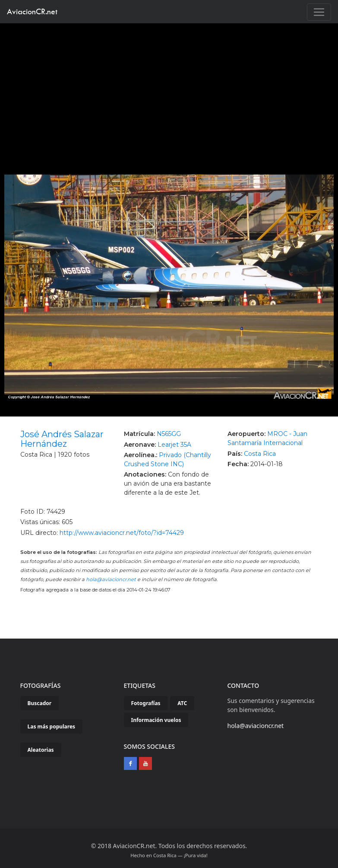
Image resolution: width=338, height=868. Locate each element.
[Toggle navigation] (319, 12)
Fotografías (146, 703)
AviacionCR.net (32, 11)
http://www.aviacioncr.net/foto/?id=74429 (122, 533)
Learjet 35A (174, 445)
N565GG (169, 434)
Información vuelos (156, 720)
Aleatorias (41, 750)
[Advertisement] (169, 88)
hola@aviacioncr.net (111, 579)
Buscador (40, 703)
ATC (182, 703)
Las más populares (52, 727)
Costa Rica (260, 454)
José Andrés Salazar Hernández (62, 439)
